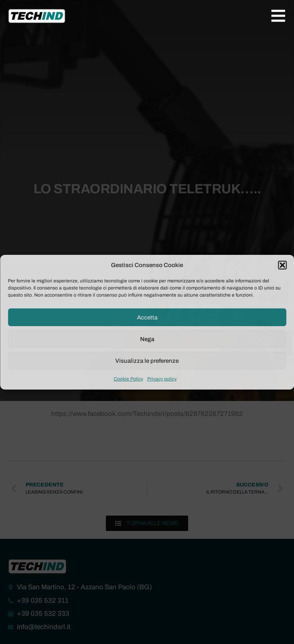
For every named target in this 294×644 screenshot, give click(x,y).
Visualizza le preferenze (147, 361)
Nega (147, 339)
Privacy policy (162, 379)
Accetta (147, 317)
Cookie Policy (129, 379)
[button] (282, 265)
